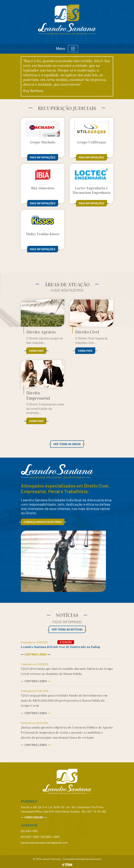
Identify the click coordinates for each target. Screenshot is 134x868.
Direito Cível (87, 332)
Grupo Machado (43, 142)
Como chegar (34, 817)
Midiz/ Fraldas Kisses (43, 234)
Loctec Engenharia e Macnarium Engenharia (91, 190)
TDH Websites (67, 865)
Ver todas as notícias (67, 629)
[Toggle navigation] (73, 49)
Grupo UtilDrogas (92, 142)
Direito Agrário (41, 332)
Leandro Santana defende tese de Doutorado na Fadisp (60, 647)
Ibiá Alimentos (43, 188)
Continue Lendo (36, 654)
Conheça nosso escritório (43, 522)
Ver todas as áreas (67, 444)
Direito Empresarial (38, 396)
